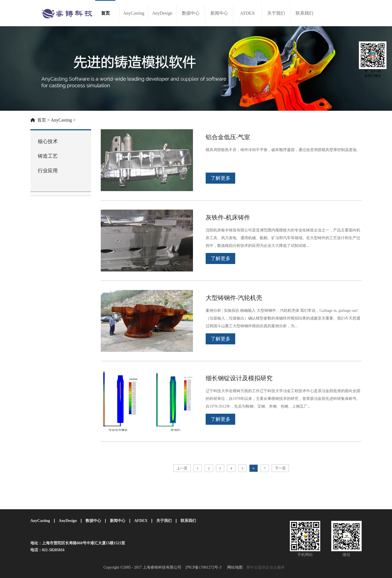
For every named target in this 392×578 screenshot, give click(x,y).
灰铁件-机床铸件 (228, 217)
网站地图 (234, 567)
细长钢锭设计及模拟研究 (239, 378)
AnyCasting (61, 120)
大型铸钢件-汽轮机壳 (234, 298)
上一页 (182, 468)
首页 (105, 13)
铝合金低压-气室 (228, 137)
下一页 (280, 468)
